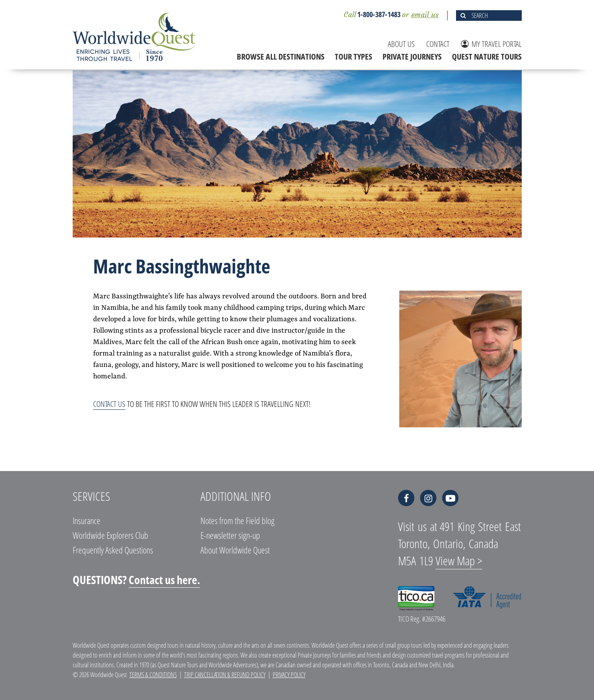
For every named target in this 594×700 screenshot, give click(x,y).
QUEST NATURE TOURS (487, 57)
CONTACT (438, 44)
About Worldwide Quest (235, 550)
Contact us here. (164, 580)
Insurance (87, 520)
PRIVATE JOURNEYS (412, 57)
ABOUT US (401, 44)
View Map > (459, 561)
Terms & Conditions (153, 675)
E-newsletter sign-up (230, 535)
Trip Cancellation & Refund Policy (225, 675)
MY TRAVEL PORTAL (491, 44)
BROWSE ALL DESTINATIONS (281, 57)
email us (425, 14)
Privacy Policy (289, 675)
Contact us (109, 404)
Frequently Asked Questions (113, 550)
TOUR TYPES (354, 57)
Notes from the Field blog (237, 520)
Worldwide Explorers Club (110, 535)
